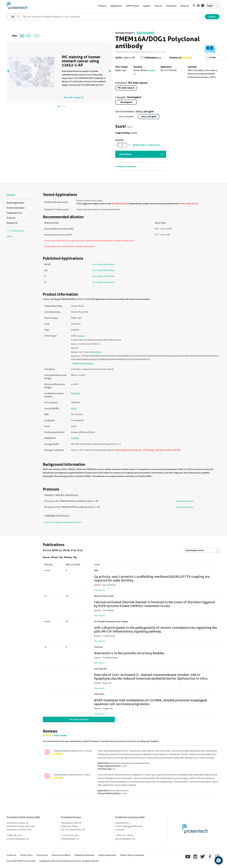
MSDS (9, 237)
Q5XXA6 (75, 438)
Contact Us (11, 855)
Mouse (55, 557)
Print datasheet (15, 231)
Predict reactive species (83, 363)
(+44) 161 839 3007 (70, 835)
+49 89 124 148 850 (124, 835)
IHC (28, 36)
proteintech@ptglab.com (18, 839)
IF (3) (74, 550)
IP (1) (80, 550)
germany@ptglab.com (125, 839)
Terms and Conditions (61, 855)
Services (158, 6)
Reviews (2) (175, 58)
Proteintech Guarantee (126, 166)
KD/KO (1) (57, 550)
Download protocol (185, 501)
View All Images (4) (74, 97)
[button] (219, 860)
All (22, 36)
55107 (74, 408)
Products (102, 6)
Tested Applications (15, 203)
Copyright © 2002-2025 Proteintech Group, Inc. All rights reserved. (69, 861)
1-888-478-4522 (14, 835)
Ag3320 (81, 336)
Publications (151, 58)
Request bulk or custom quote (146, 145)
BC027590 (96, 352)
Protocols (11, 218)
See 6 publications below (104, 270)
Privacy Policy (26, 855)
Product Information (16, 208)
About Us (185, 6)
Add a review (61, 736)
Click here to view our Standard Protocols (63, 522)
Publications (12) (14, 213)
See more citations (79, 719)
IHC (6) (66, 550)
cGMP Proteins (132, 6)
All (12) (47, 550)
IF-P (37, 36)
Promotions (171, 6)
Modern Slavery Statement (132, 855)
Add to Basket (125, 154)
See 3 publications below (104, 276)
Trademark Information (84, 855)
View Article (99, 590)
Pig (75, 557)
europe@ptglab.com (70, 839)
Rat (61, 557)
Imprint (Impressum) (107, 855)
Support (147, 6)
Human (46, 557)
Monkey (68, 557)
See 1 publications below (104, 264)
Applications (116, 6)
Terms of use (42, 855)
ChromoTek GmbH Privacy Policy (21, 861)
